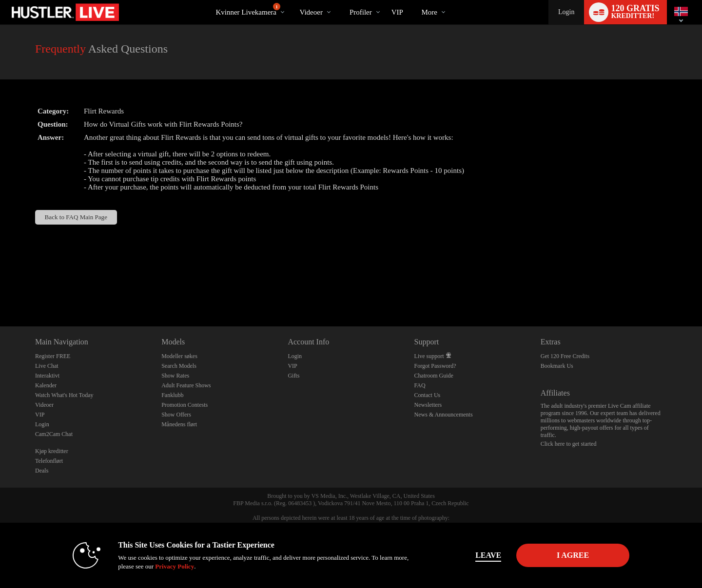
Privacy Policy (174, 566)
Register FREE (53, 356)
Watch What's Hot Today (64, 395)
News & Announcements (444, 415)
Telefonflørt (49, 461)
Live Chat (47, 366)
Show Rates (175, 376)
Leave (487, 555)
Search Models (179, 366)
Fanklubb (172, 395)
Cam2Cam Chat (54, 434)
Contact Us (428, 395)
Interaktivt (47, 376)
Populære (291, 0)
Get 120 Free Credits (565, 356)
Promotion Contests (185, 405)
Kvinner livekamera (248, 9)
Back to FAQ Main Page (76, 217)
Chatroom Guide (434, 376)
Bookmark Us (557, 366)
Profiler (361, 12)
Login (566, 12)
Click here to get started (569, 444)
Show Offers (176, 415)
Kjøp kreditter (52, 451)
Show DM (0, 290)
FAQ (420, 385)
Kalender (46, 385)
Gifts (293, 376)
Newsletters (428, 405)
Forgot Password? (435, 366)
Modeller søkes (179, 356)
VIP (397, 12)
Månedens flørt (179, 424)
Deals (42, 471)
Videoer (311, 12)
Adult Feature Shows (186, 385)
